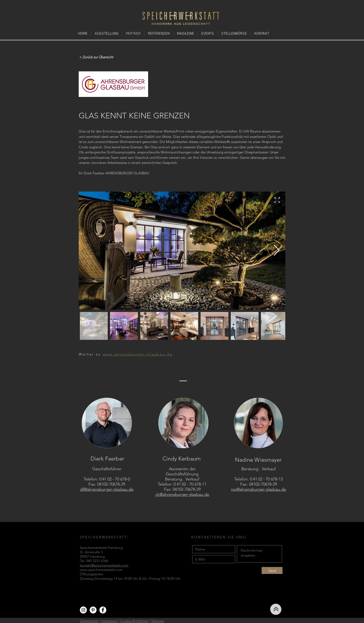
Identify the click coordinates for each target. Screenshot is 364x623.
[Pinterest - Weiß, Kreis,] (93, 610)
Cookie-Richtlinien (134, 621)
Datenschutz (89, 621)
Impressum (109, 621)
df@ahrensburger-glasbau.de (107, 489)
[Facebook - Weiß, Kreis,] (103, 610)
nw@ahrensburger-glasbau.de (258, 489)
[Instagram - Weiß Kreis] (83, 610)
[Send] (272, 570)
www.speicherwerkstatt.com (101, 570)
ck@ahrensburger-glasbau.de (182, 494)
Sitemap (158, 621)
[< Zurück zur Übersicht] (96, 57)
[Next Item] (276, 250)
